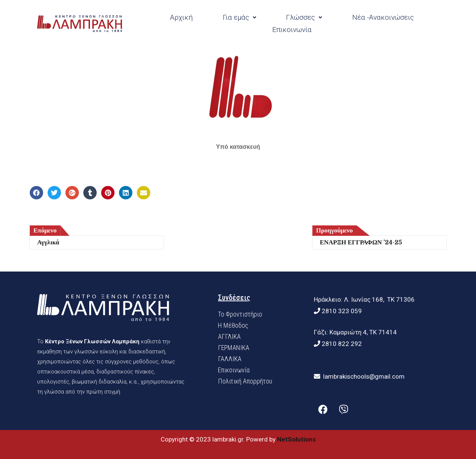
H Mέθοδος (233, 325)
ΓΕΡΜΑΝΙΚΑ (234, 348)
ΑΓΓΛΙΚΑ (229, 336)
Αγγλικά (48, 242)
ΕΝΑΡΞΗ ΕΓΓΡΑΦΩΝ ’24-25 (361, 242)
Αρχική (181, 17)
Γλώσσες (304, 17)
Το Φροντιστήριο (240, 314)
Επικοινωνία (292, 30)
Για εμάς (239, 17)
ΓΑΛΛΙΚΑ (230, 359)
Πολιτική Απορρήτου (245, 381)
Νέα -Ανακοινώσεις (383, 17)
